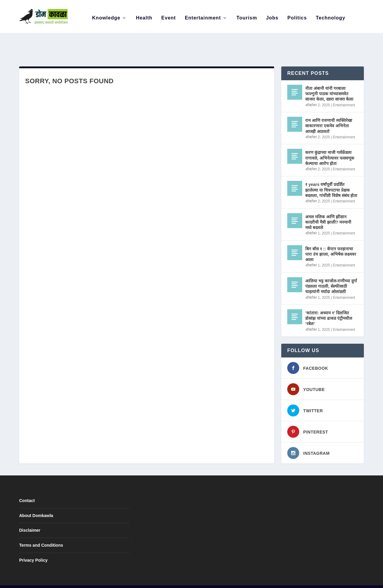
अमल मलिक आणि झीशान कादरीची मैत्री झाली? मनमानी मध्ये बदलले (328, 210)
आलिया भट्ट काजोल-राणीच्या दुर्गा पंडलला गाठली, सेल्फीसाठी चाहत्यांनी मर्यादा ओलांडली (331, 274)
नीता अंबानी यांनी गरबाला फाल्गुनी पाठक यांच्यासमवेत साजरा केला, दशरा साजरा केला (329, 81)
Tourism (247, 15)
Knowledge (106, 15)
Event (169, 15)
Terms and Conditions (41, 533)
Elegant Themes (59, 581)
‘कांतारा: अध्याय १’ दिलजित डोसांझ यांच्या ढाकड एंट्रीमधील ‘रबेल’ (329, 306)
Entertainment (203, 15)
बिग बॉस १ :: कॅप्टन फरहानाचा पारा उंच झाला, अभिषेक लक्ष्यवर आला (331, 242)
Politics (297, 15)
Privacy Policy (33, 548)
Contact (27, 488)
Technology (330, 15)
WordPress (110, 581)
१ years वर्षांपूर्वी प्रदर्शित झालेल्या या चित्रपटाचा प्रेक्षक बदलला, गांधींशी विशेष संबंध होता (331, 177)
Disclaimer (30, 518)
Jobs (272, 15)
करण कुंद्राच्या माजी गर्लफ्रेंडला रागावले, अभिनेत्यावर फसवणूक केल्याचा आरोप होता (330, 145)
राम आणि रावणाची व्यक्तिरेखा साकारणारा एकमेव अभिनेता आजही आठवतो (329, 113)
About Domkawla (36, 503)
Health (144, 15)
